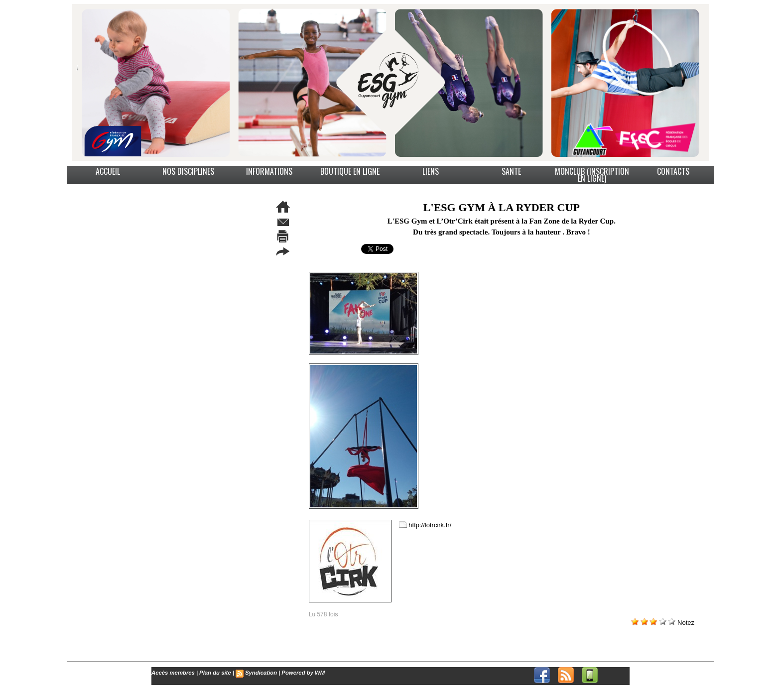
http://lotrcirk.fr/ (430, 525)
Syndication (259, 673)
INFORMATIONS (269, 171)
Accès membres (172, 673)
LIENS (431, 171)
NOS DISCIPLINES (188, 171)
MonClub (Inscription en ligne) (592, 175)
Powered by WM (299, 673)
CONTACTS (673, 171)
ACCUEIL (108, 171)
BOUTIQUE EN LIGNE (350, 171)
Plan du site (214, 673)
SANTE (511, 171)
